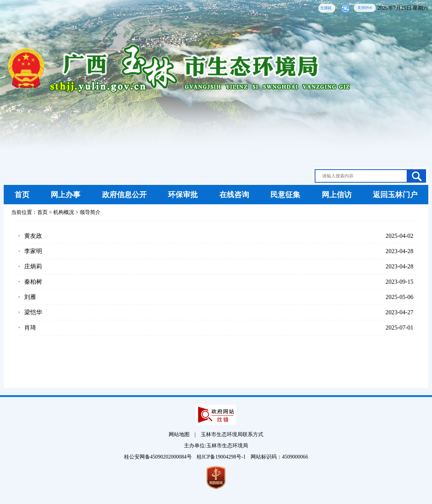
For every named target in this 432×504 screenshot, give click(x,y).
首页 (22, 195)
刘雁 (30, 297)
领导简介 (90, 212)
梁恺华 (33, 312)
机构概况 (64, 212)
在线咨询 (234, 195)
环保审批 (183, 195)
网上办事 (66, 195)
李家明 (33, 251)
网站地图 (179, 434)
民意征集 (285, 195)
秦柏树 (33, 282)
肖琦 (30, 327)
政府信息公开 (124, 195)
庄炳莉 (33, 266)
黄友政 (33, 236)
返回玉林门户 (395, 195)
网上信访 (337, 195)
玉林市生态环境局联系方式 (232, 434)
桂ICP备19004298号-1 (222, 457)
